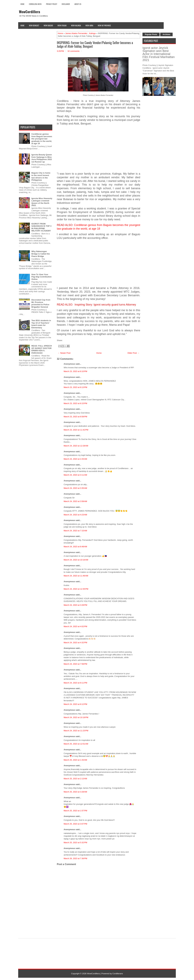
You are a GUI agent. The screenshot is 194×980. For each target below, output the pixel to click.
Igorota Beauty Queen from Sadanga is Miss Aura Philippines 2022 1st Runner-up (42, 158)
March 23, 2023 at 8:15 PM (75, 403)
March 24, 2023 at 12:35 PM (76, 589)
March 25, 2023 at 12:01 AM (76, 744)
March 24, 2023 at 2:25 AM (75, 459)
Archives (166, 34)
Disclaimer (66, 4)
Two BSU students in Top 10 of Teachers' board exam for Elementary (41, 324)
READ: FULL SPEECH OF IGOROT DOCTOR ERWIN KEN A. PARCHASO (42, 349)
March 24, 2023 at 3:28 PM (75, 605)
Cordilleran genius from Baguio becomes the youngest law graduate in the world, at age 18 (42, 139)
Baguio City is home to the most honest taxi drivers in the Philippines (41, 176)
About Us (78, 4)
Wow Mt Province (104, 25)
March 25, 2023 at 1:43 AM (75, 760)
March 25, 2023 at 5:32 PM (75, 843)
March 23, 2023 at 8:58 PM (75, 417)
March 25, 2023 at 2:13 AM (75, 779)
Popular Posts (151, 34)
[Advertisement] (99, 149)
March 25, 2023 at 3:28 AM (75, 792)
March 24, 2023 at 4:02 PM (75, 626)
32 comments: (74, 51)
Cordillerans (118, 974)
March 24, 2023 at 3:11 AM (75, 475)
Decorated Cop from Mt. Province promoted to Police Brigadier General (41, 303)
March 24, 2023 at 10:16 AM (76, 560)
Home (22, 4)
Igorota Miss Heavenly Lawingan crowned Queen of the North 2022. (42, 202)
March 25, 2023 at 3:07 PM (75, 824)
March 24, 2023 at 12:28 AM (76, 446)
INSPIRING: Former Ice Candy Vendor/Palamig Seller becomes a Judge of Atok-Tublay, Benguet (95, 44)
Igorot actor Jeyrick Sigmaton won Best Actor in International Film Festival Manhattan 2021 (159, 54)
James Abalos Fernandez (76, 33)
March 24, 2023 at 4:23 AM (75, 515)
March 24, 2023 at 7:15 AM (75, 531)
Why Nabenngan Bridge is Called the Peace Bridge (41, 254)
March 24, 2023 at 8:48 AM (75, 547)
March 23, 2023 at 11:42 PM (76, 430)
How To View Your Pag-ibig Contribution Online (41, 277)
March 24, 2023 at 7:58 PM (75, 664)
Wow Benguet (34, 25)
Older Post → (133, 353)
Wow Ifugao (62, 25)
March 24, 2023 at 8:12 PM (75, 704)
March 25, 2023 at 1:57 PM (75, 811)
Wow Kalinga (76, 25)
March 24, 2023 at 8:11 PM (75, 683)
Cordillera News (35, 4)
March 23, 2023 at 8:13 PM (75, 387)
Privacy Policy (52, 4)
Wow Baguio (48, 25)
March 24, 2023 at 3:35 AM (75, 488)
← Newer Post (64, 353)
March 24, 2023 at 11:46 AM (76, 576)
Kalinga (92, 33)
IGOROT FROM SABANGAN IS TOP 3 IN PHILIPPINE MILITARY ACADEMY (41, 227)
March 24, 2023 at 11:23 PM (76, 731)
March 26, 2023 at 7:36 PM (75, 858)
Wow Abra (89, 25)
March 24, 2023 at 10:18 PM (76, 717)
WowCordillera (29, 12)
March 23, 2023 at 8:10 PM (75, 371)
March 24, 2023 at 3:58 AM (75, 501)
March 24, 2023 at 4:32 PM (75, 643)
